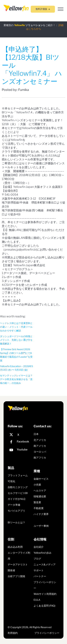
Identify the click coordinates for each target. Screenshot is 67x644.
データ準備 (14, 505)
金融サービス (41, 479)
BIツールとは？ (16, 522)
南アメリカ (40, 446)
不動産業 (39, 508)
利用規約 (13, 633)
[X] (20, 435)
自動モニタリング (18, 487)
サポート (39, 570)
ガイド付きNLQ (17, 499)
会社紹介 (39, 547)
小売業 (37, 485)
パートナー (40, 576)
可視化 (11, 481)
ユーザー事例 (41, 526)
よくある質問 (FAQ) (44, 606)
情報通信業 (40, 496)
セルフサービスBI (18, 493)
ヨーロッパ (40, 452)
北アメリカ (40, 440)
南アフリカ (40, 458)
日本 (36, 434)
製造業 (37, 502)
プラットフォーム (18, 475)
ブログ (37, 559)
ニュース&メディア (45, 564)
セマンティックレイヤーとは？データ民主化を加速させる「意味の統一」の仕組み (16, 379)
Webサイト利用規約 (45, 594)
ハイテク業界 (41, 514)
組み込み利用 (15, 547)
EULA (37, 600)
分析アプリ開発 (16, 576)
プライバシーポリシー (47, 633)
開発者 (11, 570)
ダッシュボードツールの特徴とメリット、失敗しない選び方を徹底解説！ (16, 340)
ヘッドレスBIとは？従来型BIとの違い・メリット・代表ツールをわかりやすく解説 (16, 327)
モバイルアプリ (16, 511)
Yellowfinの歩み (43, 553)
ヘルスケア (40, 490)
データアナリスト (18, 564)
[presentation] (16, 8)
